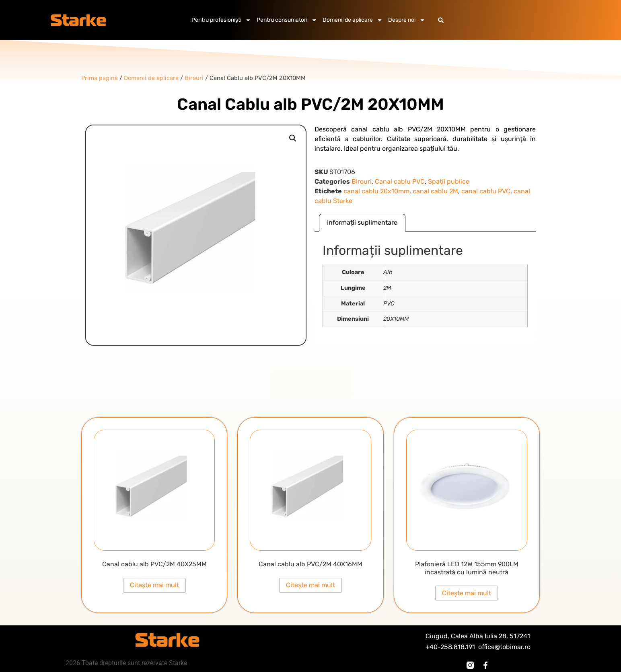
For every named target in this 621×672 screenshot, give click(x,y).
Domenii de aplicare (353, 20)
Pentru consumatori (287, 20)
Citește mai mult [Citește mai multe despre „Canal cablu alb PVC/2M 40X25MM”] (154, 585)
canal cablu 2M (435, 191)
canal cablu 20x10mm (376, 191)
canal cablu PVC (486, 191)
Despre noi (407, 20)
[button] (441, 20)
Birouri (362, 181)
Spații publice (449, 181)
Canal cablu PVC (400, 181)
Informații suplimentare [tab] (362, 222)
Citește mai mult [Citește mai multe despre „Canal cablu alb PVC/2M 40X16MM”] (310, 585)
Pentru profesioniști (221, 20)
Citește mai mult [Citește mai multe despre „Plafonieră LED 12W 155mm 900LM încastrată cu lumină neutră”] (467, 593)
